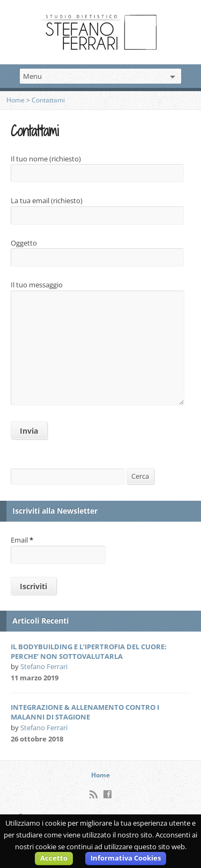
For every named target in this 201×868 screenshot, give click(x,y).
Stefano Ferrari (44, 666)
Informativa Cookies (126, 858)
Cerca (140, 476)
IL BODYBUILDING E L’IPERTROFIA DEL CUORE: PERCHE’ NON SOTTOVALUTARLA (89, 651)
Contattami (48, 100)
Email (22, 540)
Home (16, 100)
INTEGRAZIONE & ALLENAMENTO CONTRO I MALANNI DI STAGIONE (85, 712)
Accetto (54, 858)
